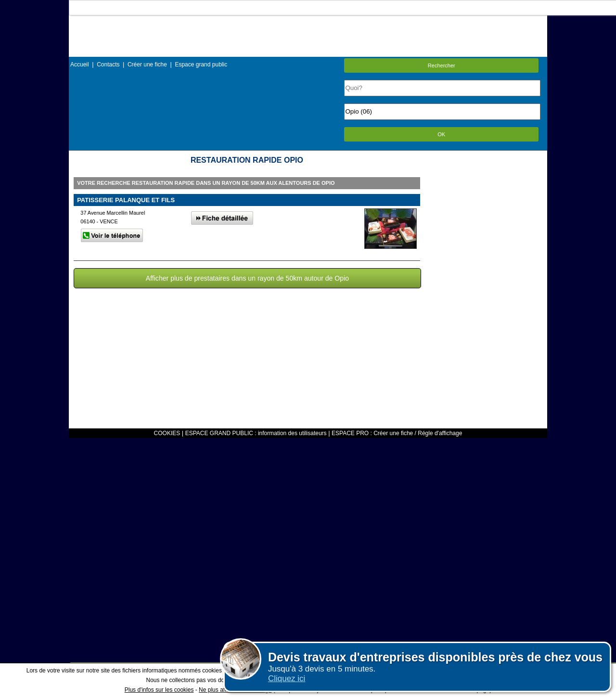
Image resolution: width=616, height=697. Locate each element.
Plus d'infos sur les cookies (159, 690)
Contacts (108, 65)
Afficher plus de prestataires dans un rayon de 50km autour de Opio (247, 278)
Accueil (80, 65)
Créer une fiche (147, 65)
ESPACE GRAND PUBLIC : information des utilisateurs (256, 433)
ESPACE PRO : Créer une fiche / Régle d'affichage (397, 433)
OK (441, 134)
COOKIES (167, 433)
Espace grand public (201, 65)
